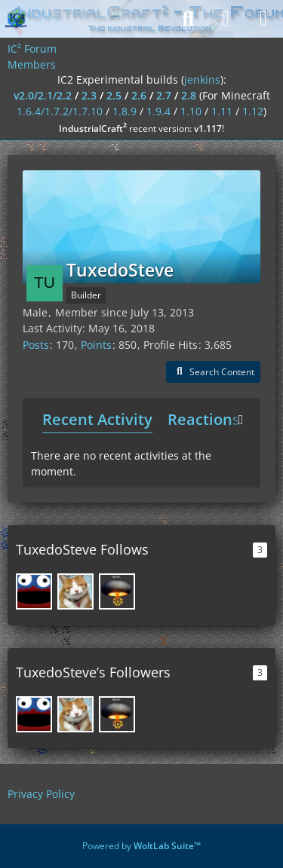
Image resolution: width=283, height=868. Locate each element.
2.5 (114, 95)
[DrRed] (34, 591)
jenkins (202, 79)
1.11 (222, 111)
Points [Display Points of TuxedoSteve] (96, 345)
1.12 (253, 111)
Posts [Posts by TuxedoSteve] (36, 345)
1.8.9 (125, 111)
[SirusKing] (117, 591)
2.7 (164, 95)
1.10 (191, 111)
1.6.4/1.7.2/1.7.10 (60, 111)
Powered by (141, 846)
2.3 (89, 95)
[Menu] (263, 19)
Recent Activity (97, 419)
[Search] (188, 19)
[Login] (226, 19)
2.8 (189, 95)
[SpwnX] (75, 591)
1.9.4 (158, 111)
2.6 (139, 95)
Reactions (204, 419)
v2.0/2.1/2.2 (43, 95)
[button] (213, 372)
